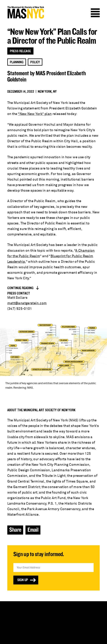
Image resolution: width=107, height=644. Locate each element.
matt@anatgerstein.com (27, 303)
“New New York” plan (35, 114)
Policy (35, 62)
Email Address (54, 558)
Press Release (20, 51)
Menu (95, 13)
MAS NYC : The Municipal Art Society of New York (26, 12)
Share (15, 530)
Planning (17, 62)
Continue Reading (20, 288)
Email (33, 530)
